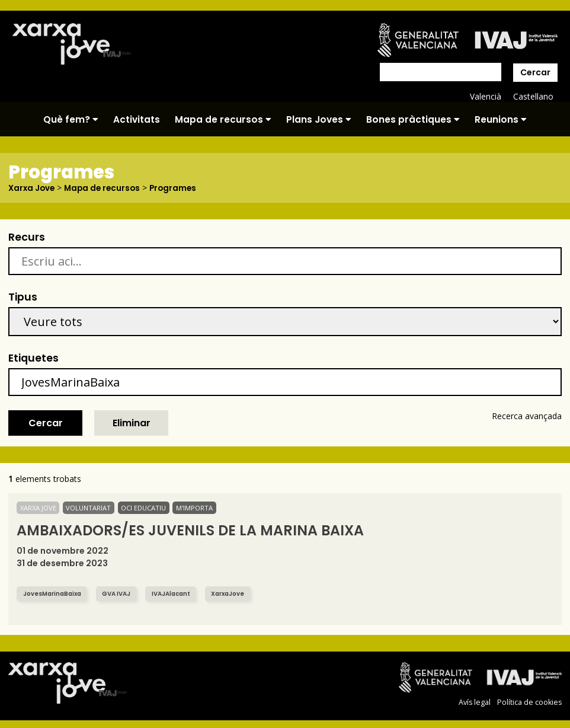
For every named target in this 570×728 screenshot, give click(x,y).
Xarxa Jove (33, 188)
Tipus (23, 297)
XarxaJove (239, 594)
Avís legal (474, 702)
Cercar (535, 72)
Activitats (137, 119)
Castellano (533, 96)
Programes (179, 188)
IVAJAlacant (180, 594)
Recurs (27, 237)
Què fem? (71, 119)
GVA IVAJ (122, 594)
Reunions (501, 119)
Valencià (485, 96)
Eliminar (132, 423)
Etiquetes (33, 358)
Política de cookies (529, 702)
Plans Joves (319, 119)
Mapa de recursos (223, 119)
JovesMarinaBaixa (55, 594)
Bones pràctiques (413, 119)
